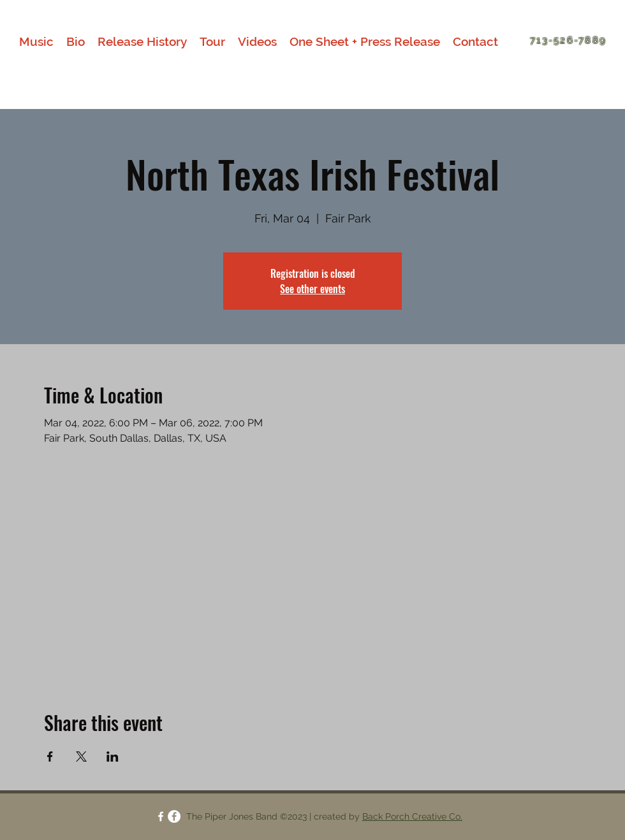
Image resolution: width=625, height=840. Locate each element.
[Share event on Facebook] (50, 757)
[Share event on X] (81, 757)
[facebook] (161, 816)
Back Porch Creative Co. (412, 816)
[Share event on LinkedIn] (113, 757)
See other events (312, 289)
